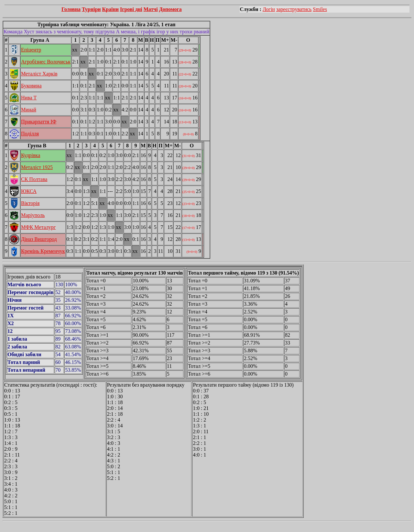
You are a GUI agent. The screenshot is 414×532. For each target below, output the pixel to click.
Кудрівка (31, 155)
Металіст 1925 (37, 167)
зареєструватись (294, 9)
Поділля (30, 134)
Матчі (151, 9)
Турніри (91, 9)
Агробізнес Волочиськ (46, 62)
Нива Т (29, 98)
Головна (71, 9)
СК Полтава (34, 179)
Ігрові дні (131, 9)
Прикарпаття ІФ (39, 122)
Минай (29, 110)
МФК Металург (38, 227)
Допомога (170, 9)
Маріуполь (33, 215)
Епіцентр (31, 50)
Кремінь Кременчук (43, 251)
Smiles (320, 9)
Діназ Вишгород (39, 239)
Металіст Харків (39, 74)
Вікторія (30, 203)
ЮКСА (29, 191)
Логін (269, 9)
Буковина (31, 86)
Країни (110, 9)
